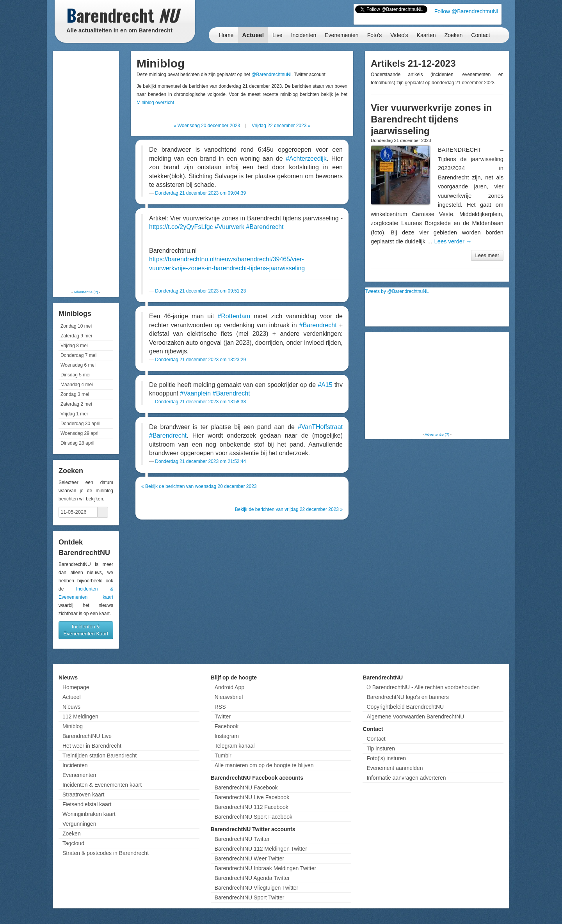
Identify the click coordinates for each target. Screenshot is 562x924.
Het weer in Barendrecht (92, 746)
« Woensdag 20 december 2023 (207, 126)
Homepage (76, 687)
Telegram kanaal (235, 746)
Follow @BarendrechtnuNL (467, 11)
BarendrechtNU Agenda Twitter (252, 878)
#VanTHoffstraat (320, 427)
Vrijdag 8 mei (74, 346)
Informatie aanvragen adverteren (406, 778)
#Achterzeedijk (306, 159)
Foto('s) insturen (386, 758)
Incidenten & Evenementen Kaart (86, 630)
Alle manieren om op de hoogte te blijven (264, 765)
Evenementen (341, 35)
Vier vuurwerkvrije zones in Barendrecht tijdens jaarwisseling (431, 119)
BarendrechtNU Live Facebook (252, 797)
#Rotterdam (234, 316)
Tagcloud (73, 843)
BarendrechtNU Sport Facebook (253, 817)
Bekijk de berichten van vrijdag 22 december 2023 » (289, 509)
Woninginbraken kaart (89, 814)
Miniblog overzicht (155, 103)
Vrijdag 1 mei (74, 414)
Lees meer (487, 255)
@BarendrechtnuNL (272, 74)
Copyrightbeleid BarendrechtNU (405, 707)
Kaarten (426, 35)
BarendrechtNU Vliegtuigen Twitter (257, 888)
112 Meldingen (80, 716)
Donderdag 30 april (80, 424)
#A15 (325, 385)
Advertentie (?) (86, 292)
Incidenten (304, 35)
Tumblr (223, 756)
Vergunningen (79, 824)
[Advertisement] (86, 170)
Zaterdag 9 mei (76, 336)
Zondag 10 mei (76, 326)
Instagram (227, 736)
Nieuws (71, 707)
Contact (480, 35)
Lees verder (453, 241)
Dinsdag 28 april (77, 443)
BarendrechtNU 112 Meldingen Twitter (261, 849)
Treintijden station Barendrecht (100, 756)
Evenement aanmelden (395, 768)
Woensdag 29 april (80, 433)
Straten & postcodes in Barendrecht (106, 853)
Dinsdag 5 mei (76, 375)
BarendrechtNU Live (87, 736)
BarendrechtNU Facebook (246, 787)
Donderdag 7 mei (78, 355)
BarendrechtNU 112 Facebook (252, 807)
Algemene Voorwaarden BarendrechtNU (415, 716)
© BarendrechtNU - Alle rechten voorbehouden (423, 687)
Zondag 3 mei (75, 394)
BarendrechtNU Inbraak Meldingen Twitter (265, 868)
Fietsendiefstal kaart (87, 804)
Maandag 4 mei (77, 385)
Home (226, 35)
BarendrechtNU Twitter (242, 839)
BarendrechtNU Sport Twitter (250, 897)
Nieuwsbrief (229, 697)
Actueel (253, 35)
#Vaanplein (195, 393)
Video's (399, 35)
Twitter (223, 716)
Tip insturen (381, 748)
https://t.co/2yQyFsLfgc (181, 227)
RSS (220, 707)
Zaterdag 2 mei (76, 404)
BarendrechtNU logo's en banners (407, 697)
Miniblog (73, 726)
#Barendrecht (265, 227)
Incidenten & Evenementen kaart (102, 785)
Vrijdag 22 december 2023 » (281, 126)
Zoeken (454, 35)
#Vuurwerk (229, 227)
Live (277, 35)
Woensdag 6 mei (78, 365)
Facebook (227, 726)
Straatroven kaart (83, 795)
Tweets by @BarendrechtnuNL (397, 291)
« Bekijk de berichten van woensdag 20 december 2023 (199, 486)
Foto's (375, 35)
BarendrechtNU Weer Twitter (249, 858)
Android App (229, 687)
